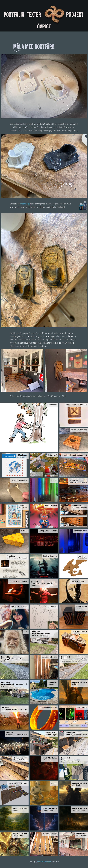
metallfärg (25, 204)
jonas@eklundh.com (44, 862)
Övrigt (44, 27)
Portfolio (14, 14)
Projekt (75, 14)
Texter (34, 14)
